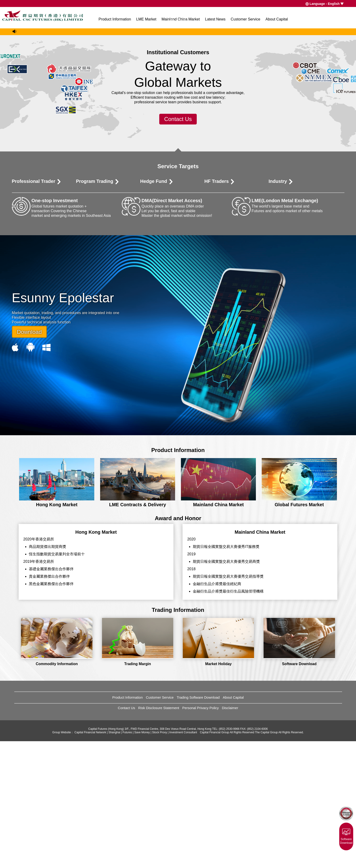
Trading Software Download (198, 824)
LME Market (146, 19)
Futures (127, 859)
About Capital (277, 19)
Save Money (142, 859)
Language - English (324, 4)
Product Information (115, 19)
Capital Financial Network (90, 859)
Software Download (346, 835)
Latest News (215, 19)
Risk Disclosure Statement (159, 835)
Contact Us (178, 246)
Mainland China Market (181, 19)
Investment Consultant (183, 859)
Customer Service (246, 19)
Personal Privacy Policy (201, 835)
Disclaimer (230, 835)
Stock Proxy (159, 859)
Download (29, 458)
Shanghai (114, 859)
